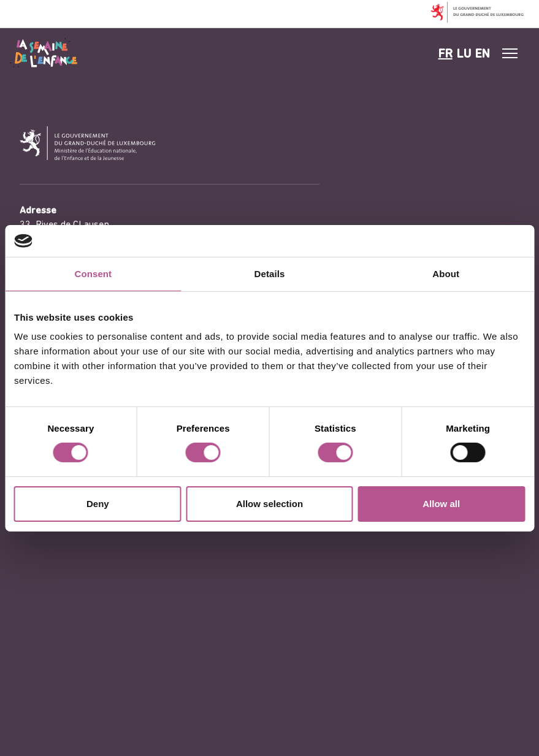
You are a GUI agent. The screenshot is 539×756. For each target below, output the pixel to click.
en (483, 55)
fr (445, 55)
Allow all (441, 504)
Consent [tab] (93, 274)
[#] (510, 53)
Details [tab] (270, 274)
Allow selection (269, 504)
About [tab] (446, 274)
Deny (98, 504)
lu (464, 55)
